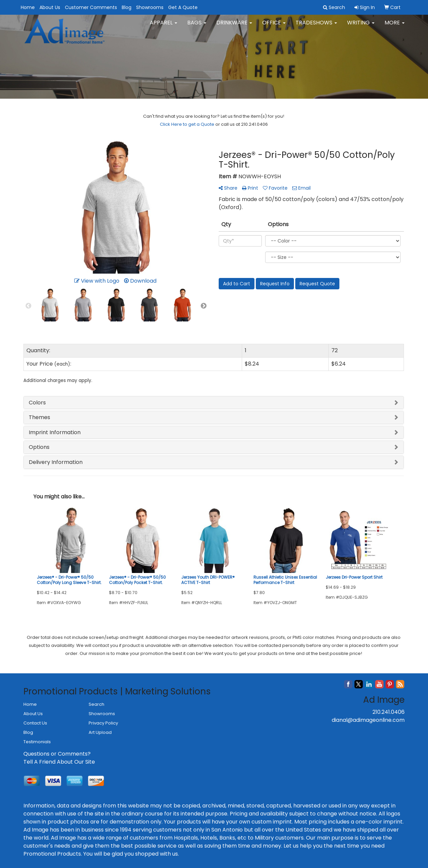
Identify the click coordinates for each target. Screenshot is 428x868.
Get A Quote (183, 7)
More (395, 27)
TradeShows (316, 27)
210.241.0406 (389, 712)
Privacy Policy (103, 723)
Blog (127, 7)
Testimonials (37, 742)
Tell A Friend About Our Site (59, 762)
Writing (361, 27)
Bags (197, 27)
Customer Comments (91, 7)
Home (28, 7)
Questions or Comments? (57, 754)
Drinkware (234, 27)
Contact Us (35, 723)
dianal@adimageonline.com (368, 720)
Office (274, 27)
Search (96, 704)
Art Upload (100, 732)
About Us (50, 7)
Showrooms (150, 7)
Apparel (164, 27)
